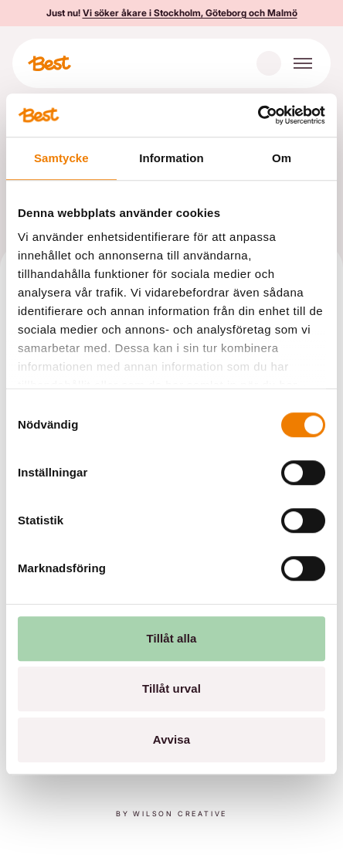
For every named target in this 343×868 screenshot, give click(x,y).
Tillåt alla (171, 638)
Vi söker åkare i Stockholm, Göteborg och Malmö (190, 13)
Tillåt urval (171, 688)
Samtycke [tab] (61, 158)
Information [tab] (171, 158)
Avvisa (171, 739)
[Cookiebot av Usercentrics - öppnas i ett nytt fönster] (258, 115)
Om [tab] (282, 158)
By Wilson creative (171, 814)
